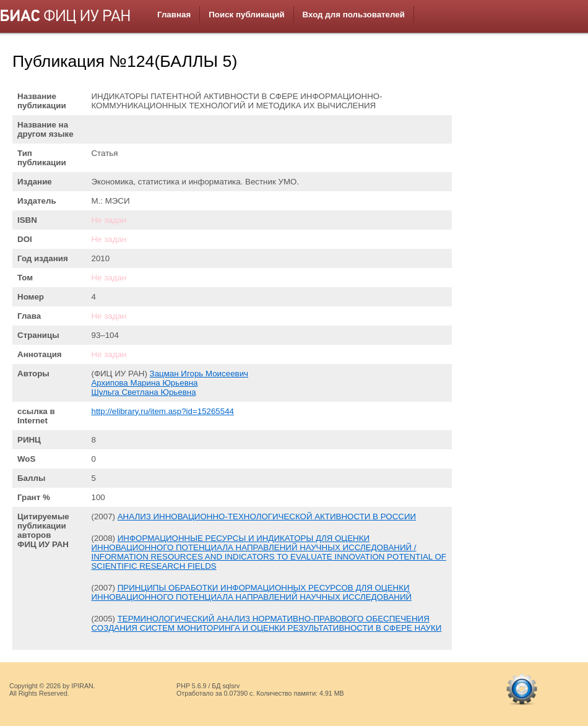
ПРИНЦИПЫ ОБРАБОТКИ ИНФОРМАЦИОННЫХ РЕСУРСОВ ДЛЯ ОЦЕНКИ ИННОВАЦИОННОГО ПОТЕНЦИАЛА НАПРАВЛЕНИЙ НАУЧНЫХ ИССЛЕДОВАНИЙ (251, 592)
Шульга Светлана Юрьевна (143, 392)
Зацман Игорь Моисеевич (199, 374)
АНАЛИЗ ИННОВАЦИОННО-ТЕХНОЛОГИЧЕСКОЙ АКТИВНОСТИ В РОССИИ (267, 516)
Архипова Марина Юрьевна (144, 383)
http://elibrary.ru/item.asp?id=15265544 (162, 411)
